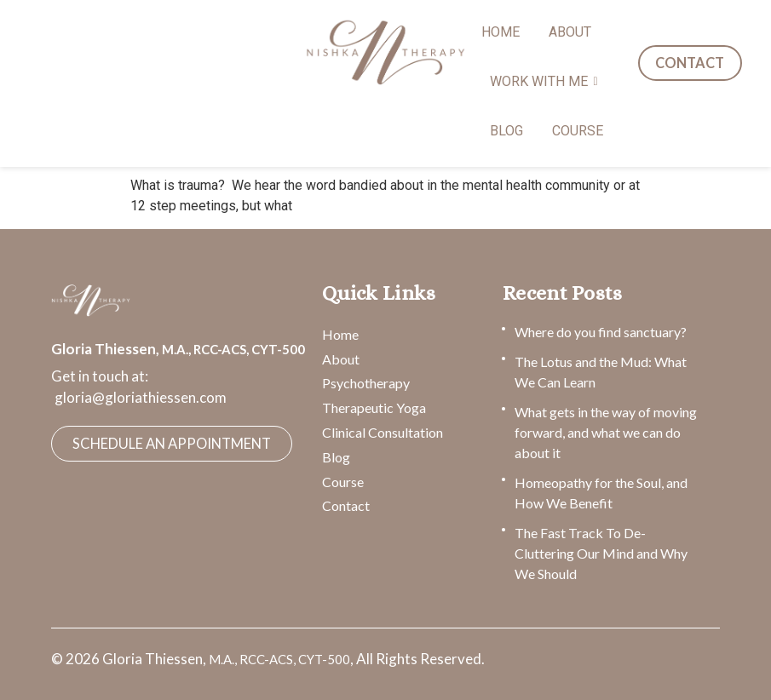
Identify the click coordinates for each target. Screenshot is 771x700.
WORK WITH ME (542, 81)
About (341, 359)
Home (340, 334)
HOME (501, 32)
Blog (336, 457)
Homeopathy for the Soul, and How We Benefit (601, 493)
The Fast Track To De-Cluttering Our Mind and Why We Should (601, 553)
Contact (346, 505)
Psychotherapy (366, 383)
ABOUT (570, 32)
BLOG (506, 131)
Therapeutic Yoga (374, 407)
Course (343, 482)
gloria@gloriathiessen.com (141, 397)
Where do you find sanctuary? (601, 332)
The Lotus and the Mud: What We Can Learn (601, 372)
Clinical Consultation (383, 432)
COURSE (578, 131)
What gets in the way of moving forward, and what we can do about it (606, 432)
